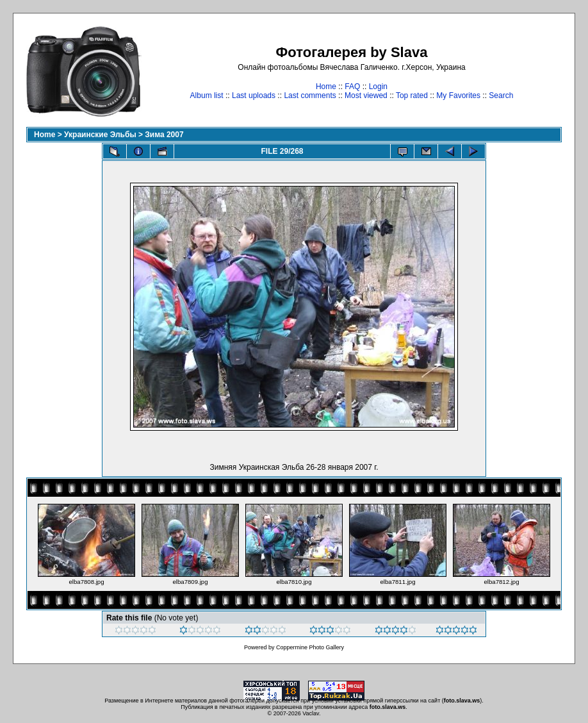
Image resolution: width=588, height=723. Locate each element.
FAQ (352, 87)
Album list (207, 96)
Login (378, 87)
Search (501, 96)
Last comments (310, 96)
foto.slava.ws (462, 701)
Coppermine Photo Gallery (310, 647)
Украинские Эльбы (100, 135)
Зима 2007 (164, 135)
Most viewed (366, 96)
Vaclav (311, 713)
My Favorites (458, 96)
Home (326, 87)
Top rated (412, 96)
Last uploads (254, 96)
